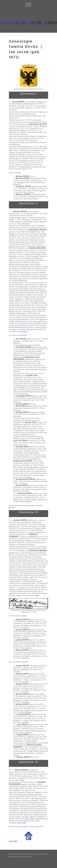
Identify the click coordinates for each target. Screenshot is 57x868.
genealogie (13, 841)
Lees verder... (35, 595)
